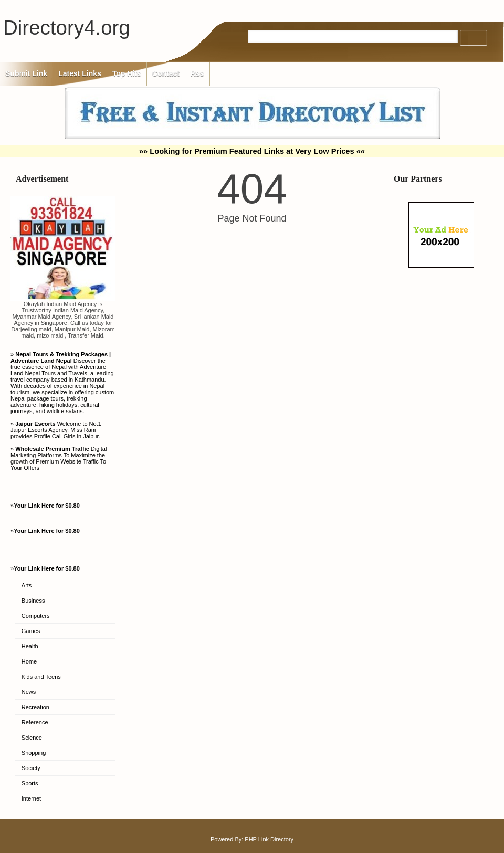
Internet (31, 798)
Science (32, 738)
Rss (197, 73)
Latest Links (80, 73)
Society (31, 768)
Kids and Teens (41, 677)
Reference (35, 722)
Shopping (34, 753)
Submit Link (26, 73)
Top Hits (127, 73)
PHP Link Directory (269, 839)
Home (29, 661)
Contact (166, 73)
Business (33, 601)
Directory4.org (67, 28)
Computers (36, 616)
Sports (30, 783)
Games (31, 631)
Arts (27, 585)
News (29, 692)
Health (30, 646)
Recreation (35, 707)
